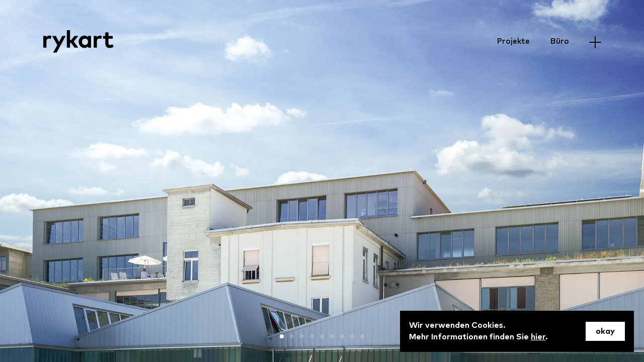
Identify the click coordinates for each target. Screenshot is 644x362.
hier (538, 337)
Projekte (513, 41)
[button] (282, 336)
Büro (559, 41)
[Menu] (595, 42)
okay (605, 331)
